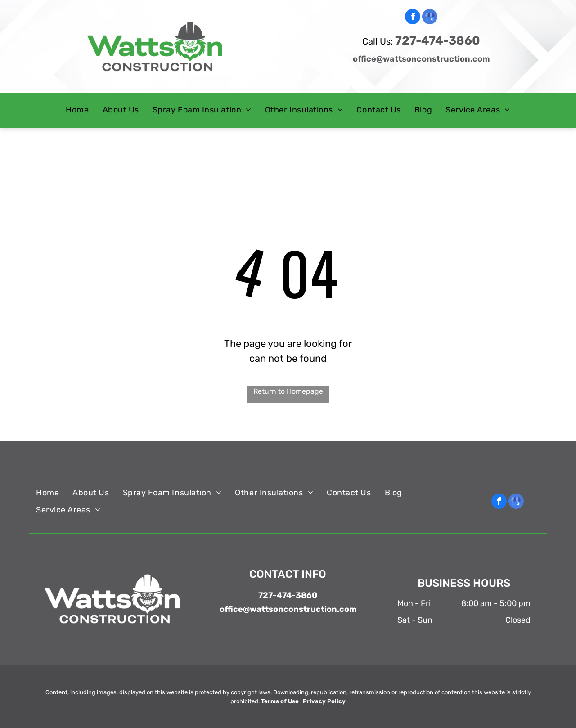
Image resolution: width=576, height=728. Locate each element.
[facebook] (413, 18)
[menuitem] (77, 110)
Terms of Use (280, 701)
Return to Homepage (288, 391)
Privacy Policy (324, 701)
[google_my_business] (430, 18)
